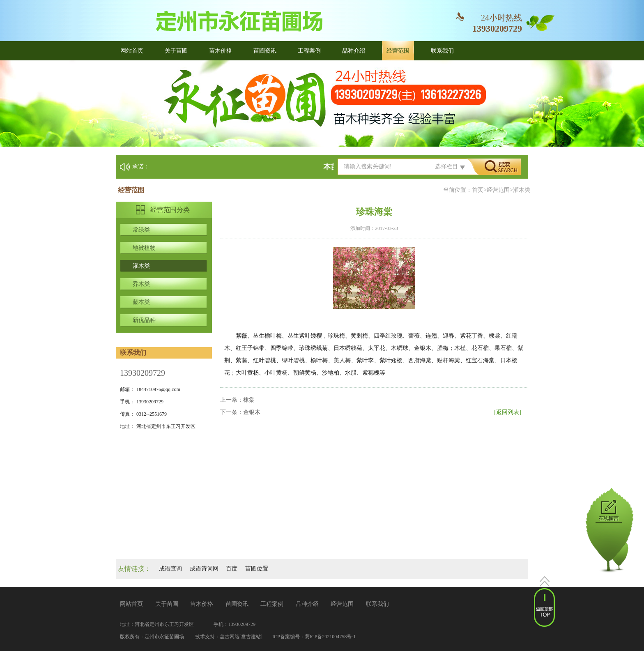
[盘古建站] (251, 637)
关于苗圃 (176, 51)
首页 (478, 190)
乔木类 (141, 284)
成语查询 (170, 569)
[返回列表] (507, 412)
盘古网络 (230, 637)
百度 (232, 569)
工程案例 (309, 51)
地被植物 (144, 248)
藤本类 (141, 302)
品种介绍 (354, 51)
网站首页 (132, 51)
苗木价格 (221, 51)
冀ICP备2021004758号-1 (330, 637)
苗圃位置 (257, 569)
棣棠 (249, 400)
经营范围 (398, 51)
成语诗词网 (204, 569)
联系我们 (442, 51)
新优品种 (144, 320)
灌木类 (141, 266)
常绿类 (141, 230)
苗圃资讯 (265, 51)
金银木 (252, 412)
